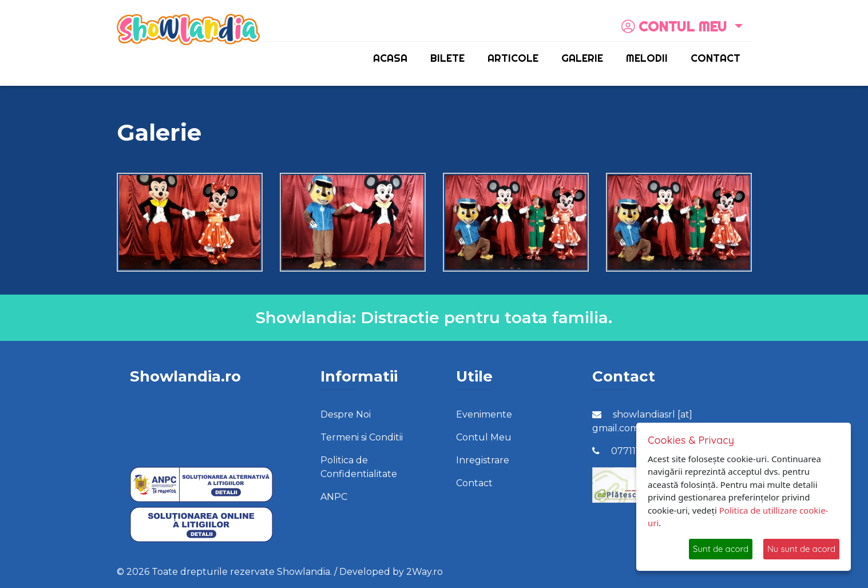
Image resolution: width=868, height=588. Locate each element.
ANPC (334, 497)
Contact (716, 58)
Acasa (390, 58)
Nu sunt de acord (801, 549)
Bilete (447, 58)
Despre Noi (346, 414)
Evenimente (484, 414)
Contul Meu (484, 437)
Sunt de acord (721, 549)
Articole (513, 58)
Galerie (582, 58)
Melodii (647, 58)
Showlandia (304, 572)
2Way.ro (425, 572)
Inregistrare (483, 460)
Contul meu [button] (676, 26)
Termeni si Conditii (362, 437)
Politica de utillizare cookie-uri (738, 517)
